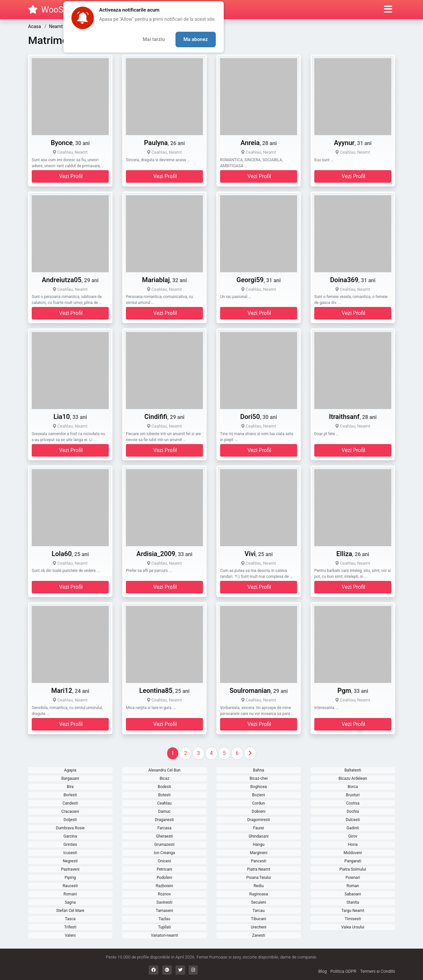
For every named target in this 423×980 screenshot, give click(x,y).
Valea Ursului (353, 927)
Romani (70, 894)
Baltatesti (353, 770)
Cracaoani (70, 811)
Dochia (353, 811)
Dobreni (259, 811)
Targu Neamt (353, 911)
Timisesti (353, 919)
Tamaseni (164, 911)
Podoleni (164, 878)
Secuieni (259, 902)
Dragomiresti (259, 820)
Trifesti (70, 927)
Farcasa (164, 828)
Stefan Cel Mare (70, 911)
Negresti (70, 861)
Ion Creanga (164, 853)
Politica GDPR (344, 971)
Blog (322, 971)
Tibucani (259, 919)
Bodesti (164, 787)
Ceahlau (164, 803)
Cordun (259, 803)
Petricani (164, 869)
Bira (70, 787)
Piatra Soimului (353, 869)
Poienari (353, 878)
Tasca (70, 919)
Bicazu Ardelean (353, 778)
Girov (353, 836)
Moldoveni (353, 853)
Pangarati (353, 861)
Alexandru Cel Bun (164, 770)
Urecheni (259, 927)
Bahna (259, 770)
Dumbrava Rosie (70, 828)
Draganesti (165, 820)
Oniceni (165, 861)
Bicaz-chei (259, 778)
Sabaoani (353, 894)
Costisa (353, 803)
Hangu (259, 845)
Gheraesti (164, 836)
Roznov (164, 894)
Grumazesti (164, 845)
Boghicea (259, 787)
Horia (353, 845)
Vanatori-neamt (165, 935)
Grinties (70, 845)
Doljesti (70, 820)
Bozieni (259, 795)
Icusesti (70, 853)
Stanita (353, 902)
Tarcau (258, 911)
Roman (353, 886)
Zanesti (259, 935)
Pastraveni (70, 869)
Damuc (165, 811)
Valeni (70, 935)
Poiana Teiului (259, 878)
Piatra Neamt (258, 869)
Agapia (70, 770)
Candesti (70, 803)
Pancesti (258, 861)
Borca (353, 787)
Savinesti (164, 902)
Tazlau (164, 919)
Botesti (165, 795)
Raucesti (70, 886)
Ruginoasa (258, 894)
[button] (388, 10)
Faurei (259, 828)
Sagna (70, 902)
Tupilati (164, 927)
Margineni (259, 853)
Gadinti (353, 828)
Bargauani (70, 778)
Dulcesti (353, 820)
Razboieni (164, 886)
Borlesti (70, 795)
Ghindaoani (259, 836)
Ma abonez (196, 39)
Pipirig (70, 878)
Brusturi (353, 795)
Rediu (258, 886)
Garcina (70, 836)
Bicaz (164, 778)
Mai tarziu (154, 39)
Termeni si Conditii (378, 971)
